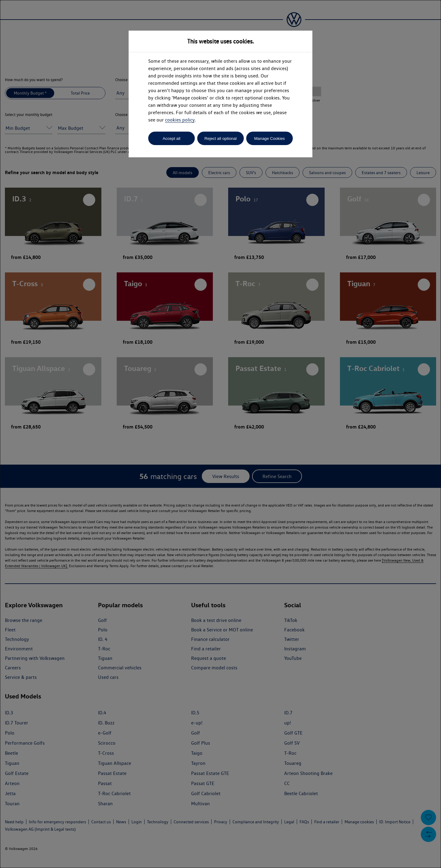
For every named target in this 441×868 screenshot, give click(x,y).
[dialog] (221, 434)
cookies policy (180, 120)
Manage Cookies (269, 138)
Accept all (171, 138)
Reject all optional (220, 138)
